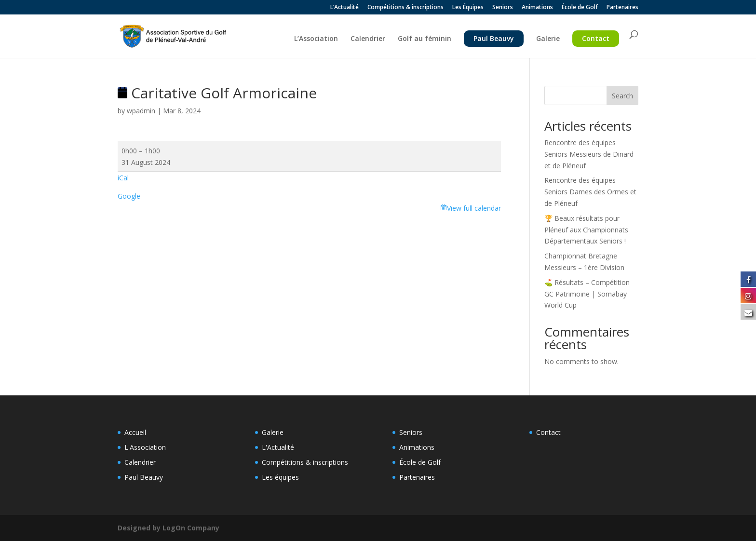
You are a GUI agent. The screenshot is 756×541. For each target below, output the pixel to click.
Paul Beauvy (494, 38)
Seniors (503, 8)
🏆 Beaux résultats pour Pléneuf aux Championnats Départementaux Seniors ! (586, 230)
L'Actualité (278, 447)
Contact (596, 38)
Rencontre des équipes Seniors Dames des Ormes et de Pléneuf (590, 192)
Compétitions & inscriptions (405, 8)
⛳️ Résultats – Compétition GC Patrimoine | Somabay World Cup (587, 294)
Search (622, 96)
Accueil (135, 432)
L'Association (145, 447)
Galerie (548, 39)
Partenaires (622, 8)
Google (129, 196)
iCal (123, 178)
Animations (537, 8)
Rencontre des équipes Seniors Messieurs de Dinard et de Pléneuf (589, 154)
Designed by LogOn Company (169, 528)
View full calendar (474, 208)
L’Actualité (344, 8)
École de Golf (580, 8)
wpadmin (141, 111)
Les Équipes (468, 8)
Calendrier (368, 39)
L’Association (316, 39)
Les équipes (280, 477)
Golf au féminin (425, 39)
